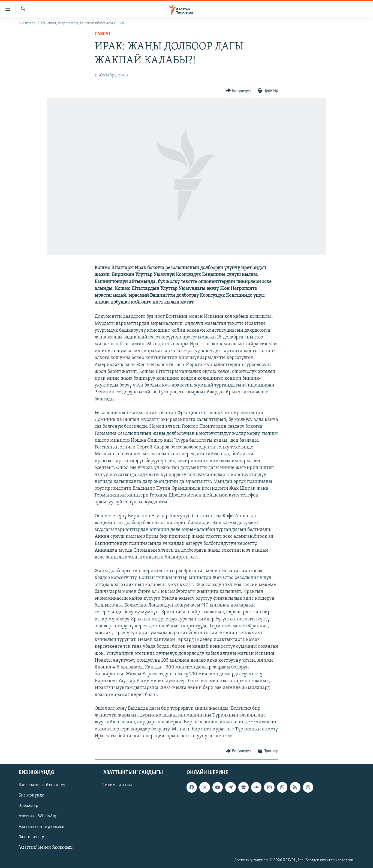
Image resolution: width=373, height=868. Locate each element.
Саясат (103, 34)
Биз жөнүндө (31, 795)
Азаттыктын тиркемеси (42, 827)
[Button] (238, 91)
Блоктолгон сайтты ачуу (42, 785)
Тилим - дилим (117, 785)
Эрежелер (28, 806)
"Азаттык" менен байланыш (46, 848)
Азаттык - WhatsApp (38, 816)
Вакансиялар (31, 837)
